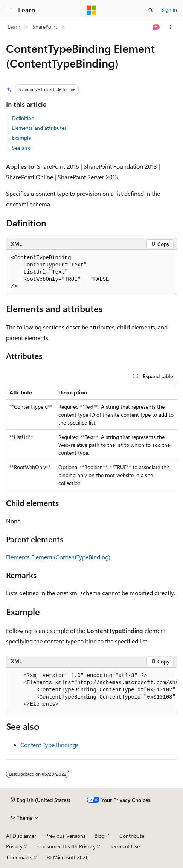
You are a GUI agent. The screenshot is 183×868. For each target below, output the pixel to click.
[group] (91, 690)
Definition (23, 118)
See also (21, 148)
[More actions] (170, 27)
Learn (14, 27)
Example (21, 138)
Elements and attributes (39, 128)
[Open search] (151, 10)
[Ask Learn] (156, 27)
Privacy (14, 846)
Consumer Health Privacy (66, 846)
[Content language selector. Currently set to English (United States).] (40, 800)
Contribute (132, 836)
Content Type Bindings (50, 745)
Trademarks (19, 857)
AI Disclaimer (21, 836)
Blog (100, 836)
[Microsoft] (91, 10)
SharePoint (45, 27)
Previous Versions (65, 836)
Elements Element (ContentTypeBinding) (58, 557)
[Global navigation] (8, 10)
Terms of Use (125, 846)
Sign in (169, 10)
